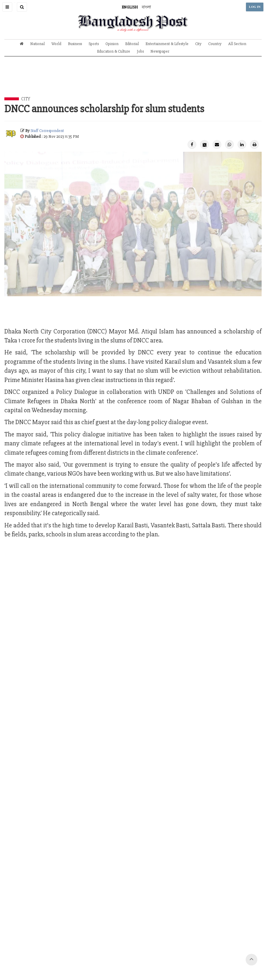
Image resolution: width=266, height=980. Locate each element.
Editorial (132, 44)
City (198, 44)
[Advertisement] (133, 81)
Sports (94, 44)
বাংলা (146, 7)
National (37, 44)
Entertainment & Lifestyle (167, 44)
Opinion (112, 44)
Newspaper (160, 51)
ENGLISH (130, 7)
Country (215, 44)
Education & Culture (114, 51)
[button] (7, 7)
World (56, 44)
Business (75, 44)
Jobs (140, 51)
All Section (237, 44)
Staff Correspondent (47, 131)
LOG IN (255, 7)
